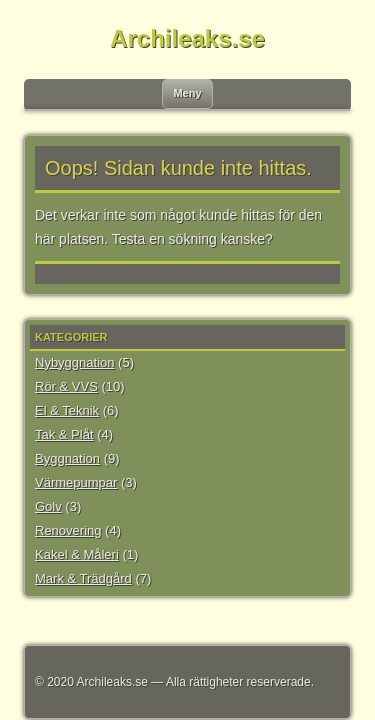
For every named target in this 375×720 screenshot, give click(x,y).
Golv (48, 506)
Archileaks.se (187, 38)
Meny (187, 93)
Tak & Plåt (64, 434)
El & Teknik (67, 410)
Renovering (68, 530)
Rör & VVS (66, 386)
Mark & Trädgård (83, 578)
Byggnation (67, 458)
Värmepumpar (76, 482)
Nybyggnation (75, 362)
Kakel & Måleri (77, 554)
